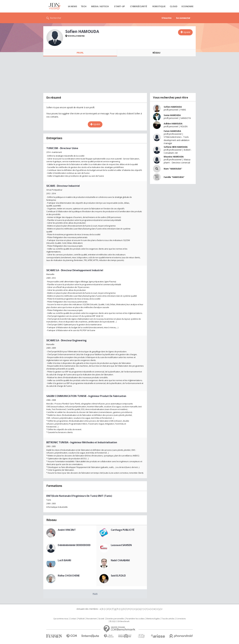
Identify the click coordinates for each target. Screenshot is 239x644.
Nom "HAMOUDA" (173, 169)
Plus (95, 594)
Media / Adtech (100, 6)
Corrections (181, 619)
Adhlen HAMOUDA (173, 124)
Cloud (174, 6)
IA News (73, 6)
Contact (73, 619)
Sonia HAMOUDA (172, 115)
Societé (101, 619)
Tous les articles (168, 619)
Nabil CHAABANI (120, 560)
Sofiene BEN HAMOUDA (176, 147)
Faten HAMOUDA (172, 131)
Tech (84, 6)
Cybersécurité (139, 6)
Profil (80, 53)
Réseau (156, 53)
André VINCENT (67, 530)
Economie (187, 6)
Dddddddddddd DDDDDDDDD (74, 545)
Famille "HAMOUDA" (174, 177)
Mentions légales (153, 619)
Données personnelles (115, 619)
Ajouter (187, 32)
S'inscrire (167, 18)
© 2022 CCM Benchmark (120, 621)
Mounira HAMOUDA (174, 157)
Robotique (159, 6)
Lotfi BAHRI (64, 560)
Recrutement (92, 619)
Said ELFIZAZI (118, 576)
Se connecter (183, 18)
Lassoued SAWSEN (121, 545)
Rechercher (56, 18)
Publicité (81, 619)
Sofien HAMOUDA (173, 107)
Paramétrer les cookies (135, 619)
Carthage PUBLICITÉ (123, 530)
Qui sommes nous (61, 619)
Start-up (119, 6)
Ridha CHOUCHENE (69, 576)
